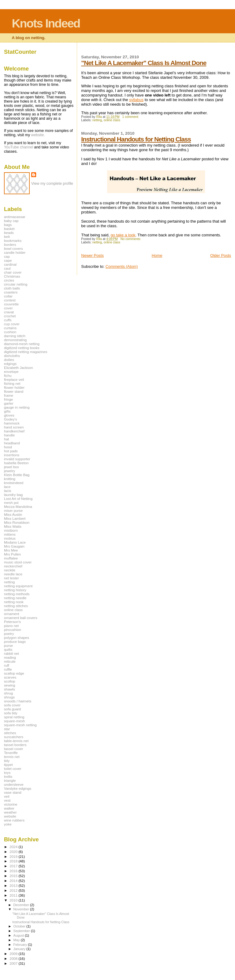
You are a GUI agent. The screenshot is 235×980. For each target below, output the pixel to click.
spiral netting (14, 717)
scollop (9, 681)
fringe (8, 399)
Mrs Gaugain (14, 546)
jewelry (9, 471)
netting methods (17, 594)
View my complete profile (52, 184)
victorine (11, 804)
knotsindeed (14, 483)
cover (8, 308)
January (20, 949)
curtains (10, 328)
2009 (14, 954)
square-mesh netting (20, 725)
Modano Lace (15, 542)
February (21, 945)
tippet (8, 765)
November (22, 909)
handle (9, 435)
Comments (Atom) (122, 266)
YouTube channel (19, 147)
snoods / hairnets (18, 701)
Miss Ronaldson (17, 522)
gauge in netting (17, 407)
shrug (8, 693)
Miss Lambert (15, 518)
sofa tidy (11, 713)
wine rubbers (14, 820)
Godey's (11, 419)
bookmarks (13, 240)
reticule (10, 661)
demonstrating (15, 340)
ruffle (8, 669)
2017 (14, 866)
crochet (10, 316)
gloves (9, 415)
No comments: (131, 239)
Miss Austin (13, 514)
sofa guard (12, 709)
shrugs (9, 697)
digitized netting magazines (26, 352)
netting (97, 120)
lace (7, 487)
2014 (14, 881)
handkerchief (14, 431)
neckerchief (13, 566)
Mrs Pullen (12, 554)
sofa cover (12, 705)
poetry (9, 634)
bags (8, 225)
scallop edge (14, 673)
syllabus (136, 100)
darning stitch (15, 336)
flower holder (14, 387)
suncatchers (14, 737)
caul (7, 268)
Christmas (12, 276)
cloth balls (12, 288)
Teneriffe (11, 753)
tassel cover (14, 749)
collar (8, 296)
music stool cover (18, 562)
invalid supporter (17, 459)
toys (7, 772)
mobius (10, 538)
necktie (10, 570)
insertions (12, 455)
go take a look (123, 235)
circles (9, 280)
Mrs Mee (11, 550)
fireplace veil (14, 379)
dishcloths (12, 356)
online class (112, 120)
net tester (11, 578)
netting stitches (16, 606)
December (22, 905)
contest (10, 300)
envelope (11, 372)
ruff (7, 665)
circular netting (16, 284)
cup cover (12, 324)
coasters (11, 292)
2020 (14, 852)
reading (10, 657)
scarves (10, 677)
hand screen (14, 427)
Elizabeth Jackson (18, 368)
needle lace (13, 574)
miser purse (13, 510)
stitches (10, 733)
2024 (14, 847)
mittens (10, 534)
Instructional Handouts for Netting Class (136, 139)
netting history (15, 590)
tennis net (12, 757)
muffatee (11, 558)
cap (7, 256)
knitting (10, 479)
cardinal (10, 264)
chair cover (13, 272)
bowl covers (13, 248)
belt (7, 237)
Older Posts (221, 255)
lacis (7, 491)
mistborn (11, 530)
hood (8, 447)
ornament (12, 614)
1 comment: (131, 117)
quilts (8, 649)
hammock (12, 423)
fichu (8, 375)
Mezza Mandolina (18, 506)
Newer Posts (92, 255)
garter (9, 403)
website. (38, 135)
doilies (9, 360)
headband (12, 443)
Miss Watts (13, 526)
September (22, 931)
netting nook (14, 602)
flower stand (14, 391)
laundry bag (13, 495)
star (7, 729)
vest (7, 800)
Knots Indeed (46, 23)
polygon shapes (17, 638)
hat (6, 439)
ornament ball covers (21, 618)
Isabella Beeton (16, 463)
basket (9, 229)
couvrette (11, 304)
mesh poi (11, 503)
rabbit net (11, 653)
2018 (14, 861)
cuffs (8, 320)
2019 (14, 856)
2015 (14, 876)
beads (9, 233)
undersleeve (14, 784)
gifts (7, 411)
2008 (14, 958)
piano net (11, 626)
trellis (8, 776)
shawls (9, 689)
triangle (10, 780)
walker (9, 808)
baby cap (11, 221)
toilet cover (13, 769)
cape (8, 260)
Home (157, 255)
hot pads (11, 451)
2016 (14, 871)
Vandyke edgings (18, 788)
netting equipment (18, 586)
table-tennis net (16, 741)
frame (9, 395)
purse (8, 645)
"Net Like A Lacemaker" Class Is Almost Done (144, 63)
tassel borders (15, 745)
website (10, 816)
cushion (10, 332)
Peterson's (12, 622)
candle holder (15, 252)
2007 (14, 963)
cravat (9, 312)
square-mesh (14, 721)
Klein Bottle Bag (17, 475)
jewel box (11, 467)
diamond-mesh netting (22, 344)
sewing (9, 685)
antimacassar (15, 217)
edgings (10, 364)
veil (7, 796)
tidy (7, 761)
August (19, 935)
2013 (14, 885)
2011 (14, 895)
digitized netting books (22, 348)
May (17, 940)
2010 (14, 900)
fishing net (12, 383)
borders (10, 244)
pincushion (13, 630)
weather (10, 812)
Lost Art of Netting (18, 499)
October (20, 926)
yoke (8, 824)
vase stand (13, 792)
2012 (14, 890)
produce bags (15, 641)
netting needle (15, 598)
